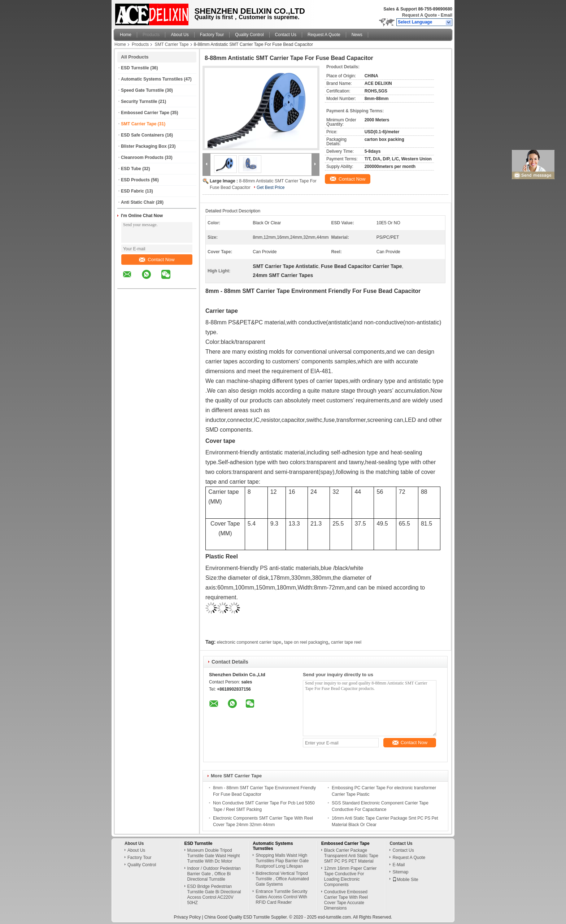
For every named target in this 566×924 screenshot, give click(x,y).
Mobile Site (405, 880)
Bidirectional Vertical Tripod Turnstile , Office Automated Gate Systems (282, 879)
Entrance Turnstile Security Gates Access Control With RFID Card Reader (281, 897)
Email (447, 15)
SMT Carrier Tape (171, 44)
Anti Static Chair (138, 202)
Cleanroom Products (142, 157)
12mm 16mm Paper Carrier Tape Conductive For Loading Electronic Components (350, 876)
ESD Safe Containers (142, 135)
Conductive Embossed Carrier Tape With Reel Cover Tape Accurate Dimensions (346, 900)
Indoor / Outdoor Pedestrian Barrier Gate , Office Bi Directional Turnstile (214, 874)
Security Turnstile (139, 102)
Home (126, 35)
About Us (180, 35)
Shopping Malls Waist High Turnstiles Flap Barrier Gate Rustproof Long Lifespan (282, 861)
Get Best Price (271, 187)
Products (151, 35)
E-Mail (399, 865)
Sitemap (400, 872)
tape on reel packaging (306, 642)
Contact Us (286, 35)
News (357, 35)
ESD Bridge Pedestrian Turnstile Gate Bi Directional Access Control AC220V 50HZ (214, 895)
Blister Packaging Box (144, 146)
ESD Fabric (132, 191)
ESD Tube (131, 169)
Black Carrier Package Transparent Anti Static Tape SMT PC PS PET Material (351, 856)
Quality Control (249, 35)
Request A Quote (419, 15)
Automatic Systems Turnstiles (152, 79)
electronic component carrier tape (249, 642)
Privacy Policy (188, 917)
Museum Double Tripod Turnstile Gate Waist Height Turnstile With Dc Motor (214, 856)
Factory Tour (212, 35)
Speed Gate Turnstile (142, 90)
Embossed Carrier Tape (145, 113)
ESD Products (135, 180)
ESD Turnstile (135, 68)
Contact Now (157, 260)
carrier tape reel (346, 642)
